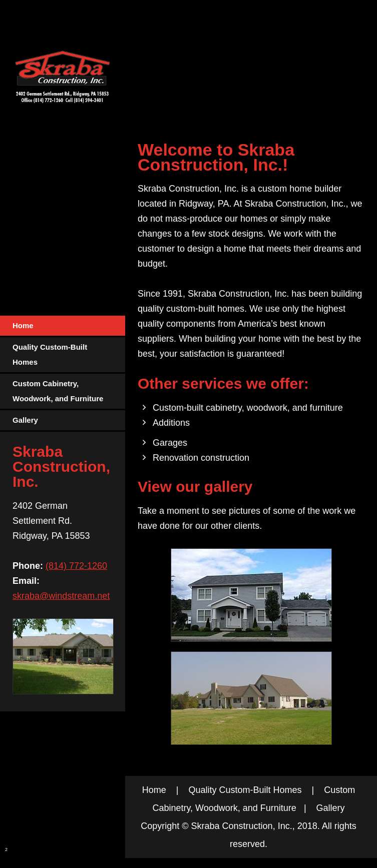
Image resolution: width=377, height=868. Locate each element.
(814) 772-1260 (76, 566)
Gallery (331, 808)
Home (154, 790)
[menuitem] (63, 326)
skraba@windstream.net (61, 596)
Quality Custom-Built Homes (245, 790)
